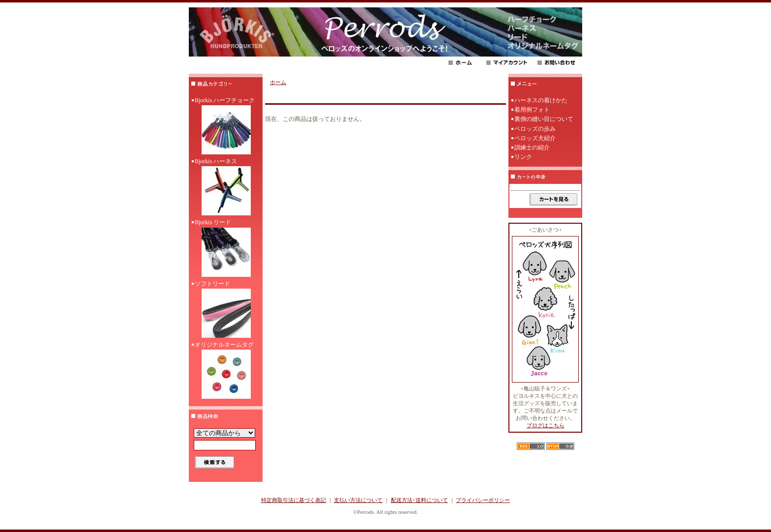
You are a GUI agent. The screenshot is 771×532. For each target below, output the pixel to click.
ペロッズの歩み (535, 129)
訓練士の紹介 (532, 148)
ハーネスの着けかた (541, 100)
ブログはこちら (546, 425)
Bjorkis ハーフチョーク (226, 127)
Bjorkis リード (226, 249)
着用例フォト (532, 110)
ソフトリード (226, 310)
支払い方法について (358, 500)
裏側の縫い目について (544, 119)
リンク (523, 157)
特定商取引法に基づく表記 (294, 500)
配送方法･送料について (419, 500)
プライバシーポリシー (483, 500)
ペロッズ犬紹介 (535, 138)
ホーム (278, 82)
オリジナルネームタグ (226, 371)
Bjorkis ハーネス (226, 188)
